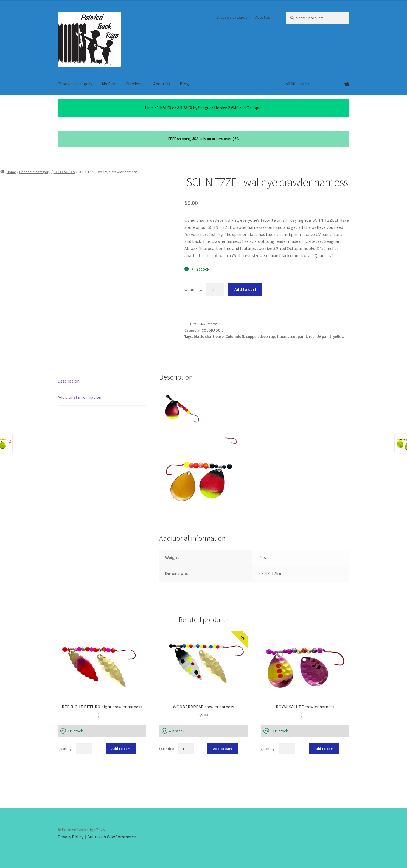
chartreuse (214, 336)
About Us (263, 17)
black (198, 336)
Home (11, 172)
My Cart (109, 84)
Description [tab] (69, 381)
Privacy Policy (71, 837)
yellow (339, 336)
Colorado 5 (235, 336)
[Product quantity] (215, 290)
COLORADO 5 (64, 172)
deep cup (267, 336)
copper (252, 336)
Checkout (135, 84)
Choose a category (232, 17)
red (312, 336)
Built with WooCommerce (112, 837)
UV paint (324, 336)
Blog (184, 84)
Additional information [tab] (79, 397)
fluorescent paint (292, 336)
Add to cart (245, 289)
